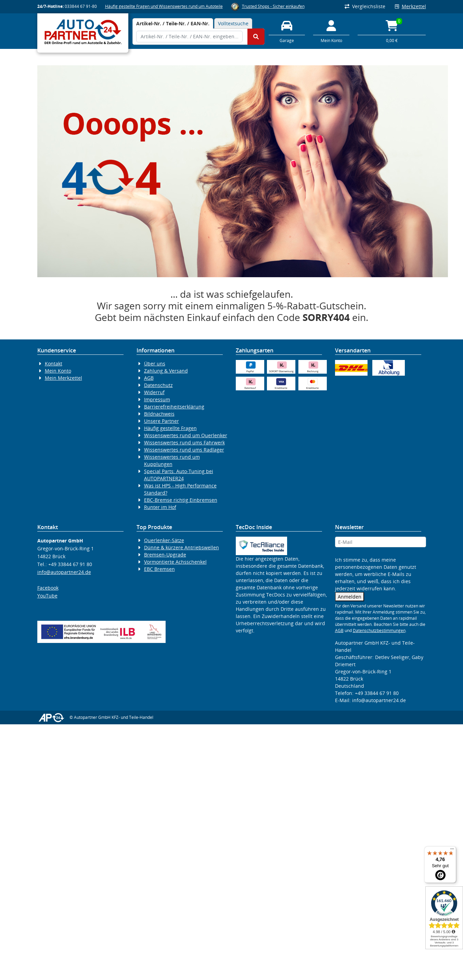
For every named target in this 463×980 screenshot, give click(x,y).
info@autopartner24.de (64, 572)
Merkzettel (410, 6)
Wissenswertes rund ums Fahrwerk (184, 442)
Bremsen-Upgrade (165, 555)
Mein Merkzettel (63, 378)
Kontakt (54, 364)
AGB (149, 378)
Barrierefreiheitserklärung (174, 407)
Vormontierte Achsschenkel (175, 562)
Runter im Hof (160, 507)
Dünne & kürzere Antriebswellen (182, 547)
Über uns (155, 364)
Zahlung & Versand (166, 371)
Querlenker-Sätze (164, 540)
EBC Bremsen (159, 569)
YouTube (47, 596)
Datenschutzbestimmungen (379, 630)
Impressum (157, 399)
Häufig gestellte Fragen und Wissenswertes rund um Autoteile (164, 6)
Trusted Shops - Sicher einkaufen (273, 6)
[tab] (173, 23)
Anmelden (350, 597)
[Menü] (452, 850)
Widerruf (154, 392)
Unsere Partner (162, 421)
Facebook (48, 588)
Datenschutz (158, 385)
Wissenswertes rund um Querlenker (186, 435)
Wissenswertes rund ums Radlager (184, 450)
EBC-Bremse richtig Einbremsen (181, 500)
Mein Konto (58, 371)
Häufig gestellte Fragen (170, 428)
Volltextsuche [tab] (233, 23)
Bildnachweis (159, 414)
